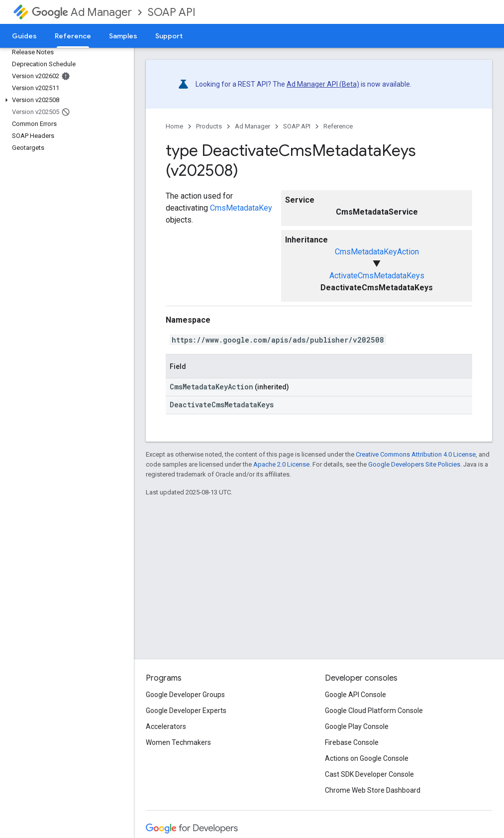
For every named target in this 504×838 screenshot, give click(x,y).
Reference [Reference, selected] (73, 36)
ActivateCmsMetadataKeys (377, 276)
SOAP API (172, 12)
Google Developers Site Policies (414, 464)
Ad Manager (82, 12)
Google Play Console (357, 726)
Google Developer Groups (185, 695)
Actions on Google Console (367, 758)
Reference (338, 126)
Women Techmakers (178, 742)
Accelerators (166, 726)
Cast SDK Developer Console (369, 774)
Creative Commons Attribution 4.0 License (416, 454)
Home (174, 126)
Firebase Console (352, 742)
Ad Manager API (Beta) (323, 84)
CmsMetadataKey (241, 208)
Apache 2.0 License (281, 464)
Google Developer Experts (186, 711)
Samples (123, 36)
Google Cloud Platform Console (374, 711)
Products (209, 126)
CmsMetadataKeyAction (377, 252)
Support (169, 36)
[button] (65, 100)
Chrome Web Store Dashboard (373, 790)
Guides (24, 36)
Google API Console (355, 695)
